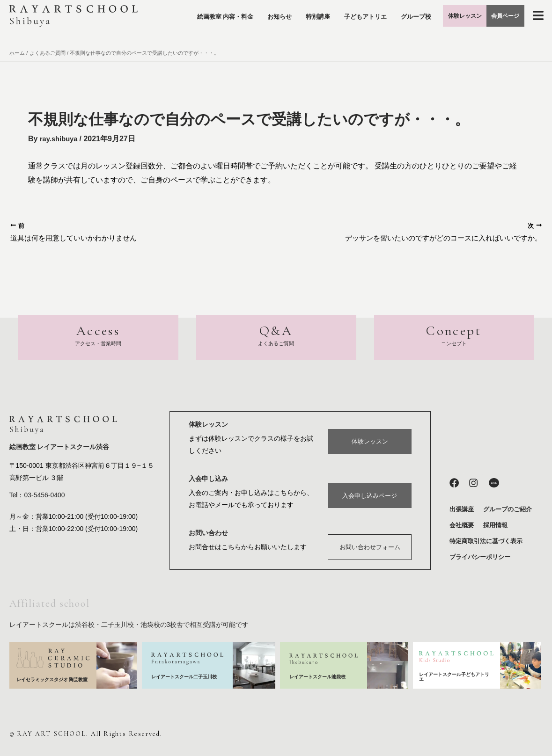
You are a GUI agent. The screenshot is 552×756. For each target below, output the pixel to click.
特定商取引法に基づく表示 (486, 541)
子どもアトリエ (371, 12)
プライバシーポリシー (480, 557)
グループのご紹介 (508, 509)
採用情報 (495, 525)
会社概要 (462, 525)
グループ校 (377, 34)
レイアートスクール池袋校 (320, 676)
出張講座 (462, 509)
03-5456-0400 (44, 496)
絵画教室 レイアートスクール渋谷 (59, 448)
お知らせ (285, 12)
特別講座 (324, 12)
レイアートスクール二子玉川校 (185, 677)
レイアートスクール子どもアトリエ (454, 677)
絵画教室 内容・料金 (231, 12)
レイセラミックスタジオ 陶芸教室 (52, 680)
